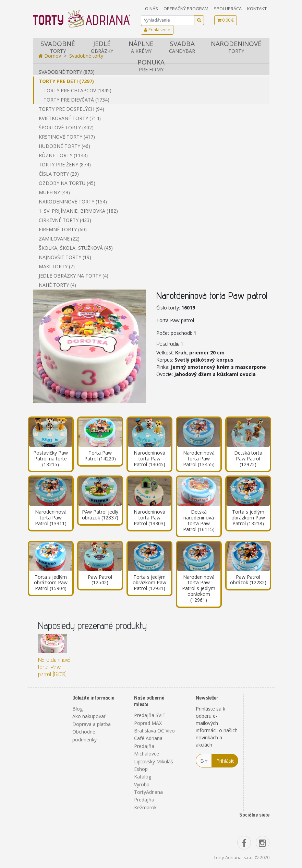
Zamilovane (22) (59, 239)
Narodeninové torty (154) (73, 202)
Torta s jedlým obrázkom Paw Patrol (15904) (51, 583)
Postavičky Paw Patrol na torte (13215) (51, 459)
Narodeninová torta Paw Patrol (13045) (149, 459)
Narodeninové (236, 47)
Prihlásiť (225, 761)
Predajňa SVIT (150, 715)
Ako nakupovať (89, 716)
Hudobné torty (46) (64, 146)
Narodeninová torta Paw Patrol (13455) (199, 459)
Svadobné (58, 47)
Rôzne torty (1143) (63, 155)
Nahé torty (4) (57, 285)
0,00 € (226, 20)
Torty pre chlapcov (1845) (77, 90)
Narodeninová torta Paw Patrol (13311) (51, 518)
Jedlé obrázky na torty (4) (74, 276)
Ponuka (151, 65)
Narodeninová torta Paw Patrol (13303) (149, 518)
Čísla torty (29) (59, 174)
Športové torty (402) (66, 127)
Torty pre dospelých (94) (71, 109)
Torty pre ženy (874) (65, 165)
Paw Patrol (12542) (100, 580)
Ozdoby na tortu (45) (67, 183)
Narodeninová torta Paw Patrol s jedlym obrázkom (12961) (199, 588)
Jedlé (102, 47)
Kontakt (257, 9)
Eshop (141, 769)
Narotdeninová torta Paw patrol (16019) (54, 667)
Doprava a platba (92, 724)
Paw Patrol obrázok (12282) (248, 580)
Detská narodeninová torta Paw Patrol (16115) (199, 520)
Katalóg (143, 777)
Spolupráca (228, 9)
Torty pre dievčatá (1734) (76, 100)
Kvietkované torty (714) (70, 118)
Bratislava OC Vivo (154, 731)
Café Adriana (148, 738)
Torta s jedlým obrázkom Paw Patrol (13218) (248, 518)
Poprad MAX (148, 723)
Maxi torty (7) (57, 266)
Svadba (182, 47)
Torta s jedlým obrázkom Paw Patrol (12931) (149, 583)
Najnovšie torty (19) (65, 257)
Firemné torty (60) (63, 229)
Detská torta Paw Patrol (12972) (248, 459)
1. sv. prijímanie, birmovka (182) (78, 211)
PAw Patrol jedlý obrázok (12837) (100, 515)
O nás (152, 9)
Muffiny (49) (54, 192)
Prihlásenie (157, 30)
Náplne (141, 47)
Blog (77, 709)
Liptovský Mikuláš (154, 761)
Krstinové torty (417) (67, 137)
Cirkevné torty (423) (65, 220)
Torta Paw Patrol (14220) (100, 456)
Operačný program (186, 9)
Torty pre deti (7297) (66, 81)
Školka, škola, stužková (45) (76, 248)
